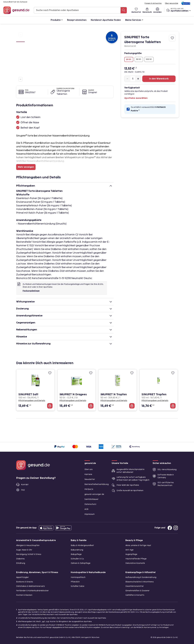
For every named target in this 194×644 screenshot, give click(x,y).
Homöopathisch (78, 577)
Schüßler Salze (78, 586)
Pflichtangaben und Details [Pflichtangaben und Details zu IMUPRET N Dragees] (73, 401)
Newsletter (90, 479)
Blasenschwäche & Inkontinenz (140, 582)
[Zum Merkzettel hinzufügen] (172, 38)
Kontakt (25, 485)
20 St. (129, 59)
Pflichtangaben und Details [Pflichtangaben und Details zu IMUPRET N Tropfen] (114, 401)
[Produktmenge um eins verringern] (127, 79)
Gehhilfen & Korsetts (135, 595)
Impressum (90, 514)
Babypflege (76, 554)
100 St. (149, 59)
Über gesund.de (172, 3)
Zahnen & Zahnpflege (81, 563)
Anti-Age (129, 550)
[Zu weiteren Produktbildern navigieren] (20, 79)
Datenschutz (90, 504)
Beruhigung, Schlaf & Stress (29, 554)
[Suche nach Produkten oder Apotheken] (124, 10)
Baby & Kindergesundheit (82, 545)
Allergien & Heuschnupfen (28, 545)
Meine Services (134, 20)
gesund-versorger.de (94, 494)
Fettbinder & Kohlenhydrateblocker (32, 591)
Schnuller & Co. (77, 559)
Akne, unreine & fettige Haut (138, 545)
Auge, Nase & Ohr (24, 550)
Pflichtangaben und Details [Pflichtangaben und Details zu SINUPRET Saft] (32, 401)
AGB (86, 509)
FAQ (23, 490)
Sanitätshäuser (91, 499)
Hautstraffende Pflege (136, 559)
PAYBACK (89, 489)
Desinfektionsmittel (134, 586)
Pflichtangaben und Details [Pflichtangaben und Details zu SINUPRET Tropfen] (155, 401)
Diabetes (20, 559)
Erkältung (21, 563)
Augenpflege (131, 554)
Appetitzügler (22, 577)
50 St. (139, 59)
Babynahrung (77, 550)
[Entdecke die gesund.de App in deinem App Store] (46, 528)
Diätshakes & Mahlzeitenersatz (31, 586)
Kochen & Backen (24, 595)
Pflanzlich (75, 582)
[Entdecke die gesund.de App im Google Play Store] (63, 528)
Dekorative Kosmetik (135, 563)
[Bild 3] (20, 50)
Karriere (88, 474)
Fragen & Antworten (153, 3)
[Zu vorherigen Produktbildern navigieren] (20, 35)
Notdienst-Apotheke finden (106, 20)
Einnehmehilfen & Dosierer (137, 591)
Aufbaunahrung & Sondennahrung (141, 577)
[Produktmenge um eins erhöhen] (138, 79)
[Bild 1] (20, 40)
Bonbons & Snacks (25, 582)
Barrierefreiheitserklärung (97, 484)
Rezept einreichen (77, 20)
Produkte (57, 20)
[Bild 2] (20, 45)
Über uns (89, 469)
